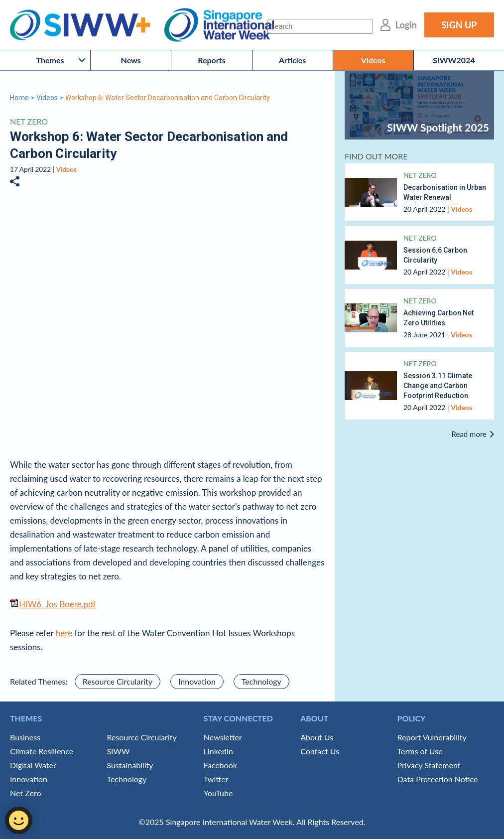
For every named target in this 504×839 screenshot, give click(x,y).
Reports (212, 60)
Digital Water (33, 765)
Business (25, 737)
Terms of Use (420, 751)
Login (406, 25)
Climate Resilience (42, 751)
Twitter (216, 779)
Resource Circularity (118, 681)
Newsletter (223, 737)
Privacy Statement (429, 765)
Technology (261, 681)
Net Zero (29, 121)
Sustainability (130, 765)
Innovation (197, 681)
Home (19, 98)
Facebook (220, 765)
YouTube (218, 793)
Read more (469, 434)
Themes (50, 60)
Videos (373, 60)
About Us (317, 737)
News (131, 60)
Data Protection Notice (438, 779)
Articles (293, 60)
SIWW (118, 751)
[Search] (320, 26)
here (64, 633)
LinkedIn (218, 751)
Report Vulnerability (432, 737)
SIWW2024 (454, 60)
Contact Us (320, 751)
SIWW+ (85, 25)
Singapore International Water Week (219, 25)
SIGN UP (459, 25)
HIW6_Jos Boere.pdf (58, 604)
